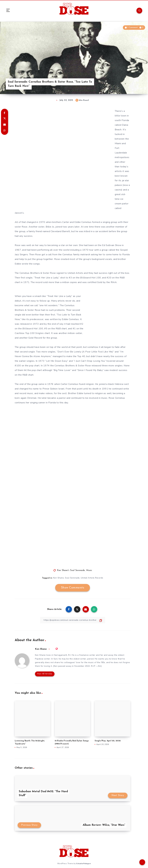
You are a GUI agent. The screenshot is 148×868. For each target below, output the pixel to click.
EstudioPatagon (84, 864)
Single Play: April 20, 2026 (108, 741)
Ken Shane (59, 578)
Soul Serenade (72, 578)
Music (89, 570)
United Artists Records (92, 578)
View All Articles (45, 674)
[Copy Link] (73, 620)
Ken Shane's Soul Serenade (71, 570)
